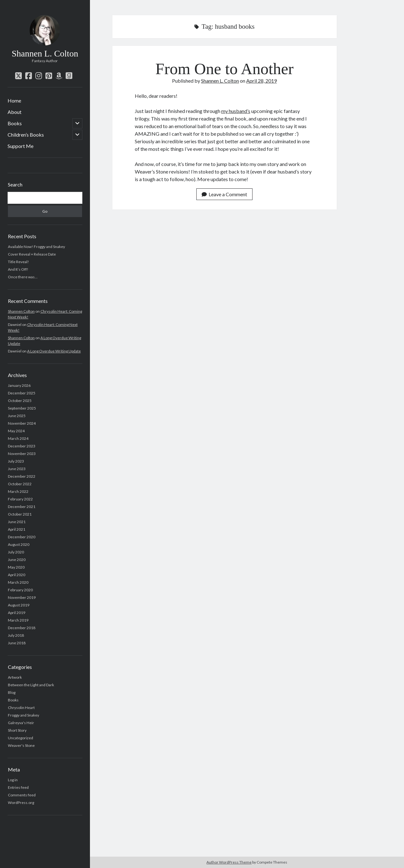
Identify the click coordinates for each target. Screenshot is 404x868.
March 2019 (18, 620)
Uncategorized (21, 738)
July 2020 (16, 552)
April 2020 (17, 575)
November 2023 (22, 454)
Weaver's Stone (21, 745)
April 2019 (17, 613)
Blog (12, 692)
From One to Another (224, 69)
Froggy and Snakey (24, 715)
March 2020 (18, 582)
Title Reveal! (18, 262)
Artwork (15, 677)
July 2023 (16, 461)
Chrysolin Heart (21, 708)
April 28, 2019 (261, 81)
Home (14, 100)
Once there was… (23, 277)
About (15, 112)
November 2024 (22, 423)
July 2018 (16, 635)
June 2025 (17, 416)
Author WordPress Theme (229, 862)
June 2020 (17, 560)
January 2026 (19, 385)
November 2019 (22, 597)
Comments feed (22, 795)
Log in (13, 780)
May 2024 (16, 431)
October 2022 (20, 484)
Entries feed (18, 787)
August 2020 (19, 544)
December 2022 (22, 476)
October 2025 (20, 401)
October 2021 (20, 514)
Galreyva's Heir (21, 723)
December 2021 (22, 507)
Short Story (17, 730)
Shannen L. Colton (45, 53)
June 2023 (17, 469)
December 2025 (22, 393)
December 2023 (22, 446)
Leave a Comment (224, 194)
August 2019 (19, 605)
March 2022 (18, 491)
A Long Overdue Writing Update (54, 351)
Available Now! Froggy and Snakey (36, 247)
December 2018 (22, 628)
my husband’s (236, 111)
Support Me (21, 146)
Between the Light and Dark (31, 685)
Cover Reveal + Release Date (32, 254)
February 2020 (20, 590)
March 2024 (18, 438)
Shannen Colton (21, 311)
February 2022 (20, 499)
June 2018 (17, 643)
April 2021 (17, 529)
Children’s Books (26, 135)
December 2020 (22, 537)
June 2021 (17, 522)
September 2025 (22, 408)
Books (15, 123)
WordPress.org (21, 803)
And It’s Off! (18, 269)
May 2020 (16, 567)
